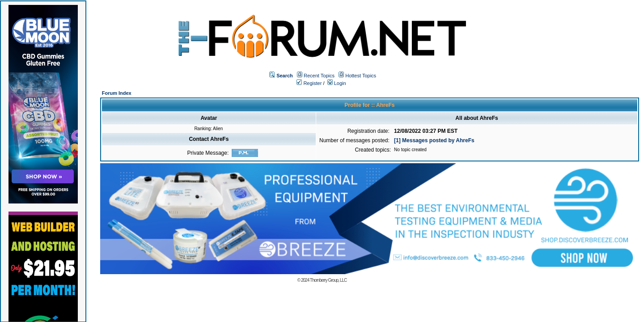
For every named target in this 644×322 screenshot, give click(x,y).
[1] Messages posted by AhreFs (434, 140)
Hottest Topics (361, 76)
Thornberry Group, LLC (328, 280)
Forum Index (117, 93)
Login (337, 83)
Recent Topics (319, 76)
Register (309, 83)
